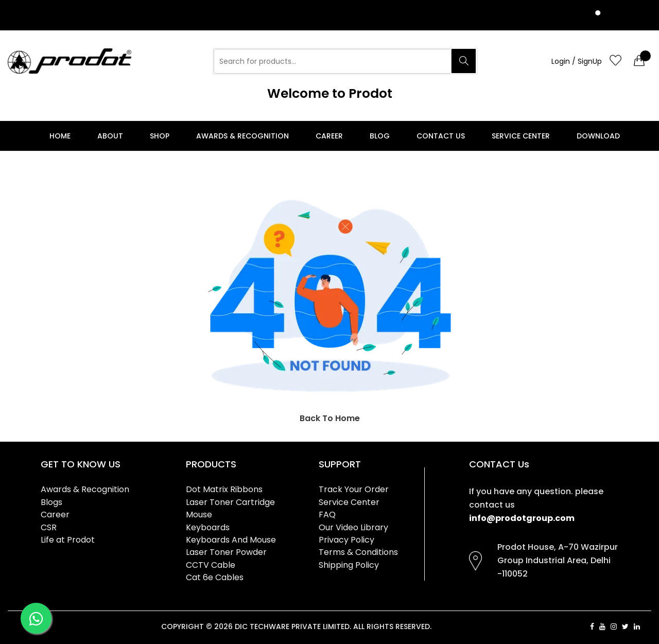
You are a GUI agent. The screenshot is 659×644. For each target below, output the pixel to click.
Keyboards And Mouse (231, 540)
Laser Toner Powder (226, 552)
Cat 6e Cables (215, 577)
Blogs (51, 502)
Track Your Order (354, 489)
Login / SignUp (577, 61)
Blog (380, 136)
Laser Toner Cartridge (230, 502)
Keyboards (208, 527)
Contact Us (441, 136)
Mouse (199, 515)
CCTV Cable (211, 565)
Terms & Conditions (358, 552)
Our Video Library (353, 527)
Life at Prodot (68, 540)
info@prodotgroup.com (522, 518)
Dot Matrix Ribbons (224, 489)
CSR (49, 527)
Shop (160, 136)
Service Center (521, 136)
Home (60, 136)
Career (329, 136)
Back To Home (330, 418)
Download (598, 136)
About (110, 136)
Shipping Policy (349, 565)
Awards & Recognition (242, 136)
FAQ (327, 515)
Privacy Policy (346, 540)
